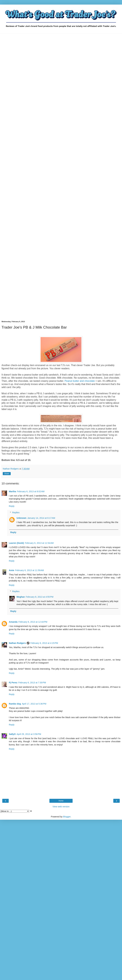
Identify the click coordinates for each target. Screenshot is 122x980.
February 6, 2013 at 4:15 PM (44, 643)
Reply (12, 506)
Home (61, 801)
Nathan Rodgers (17, 643)
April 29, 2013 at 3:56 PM (29, 734)
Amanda (13, 622)
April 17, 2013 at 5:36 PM (34, 704)
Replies (16, 512)
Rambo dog (15, 704)
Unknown (21, 518)
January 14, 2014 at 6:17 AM (41, 518)
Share (7, 474)
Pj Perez (13, 683)
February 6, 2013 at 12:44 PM (33, 622)
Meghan (21, 597)
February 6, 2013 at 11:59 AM (29, 570)
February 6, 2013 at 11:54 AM (39, 543)
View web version (61, 807)
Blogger (67, 817)
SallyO (12, 734)
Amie (12, 570)
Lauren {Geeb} (16, 543)
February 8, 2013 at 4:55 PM (40, 597)
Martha (12, 491)
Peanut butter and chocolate (80, 381)
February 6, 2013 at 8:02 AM (31, 491)
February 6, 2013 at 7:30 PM (32, 683)
